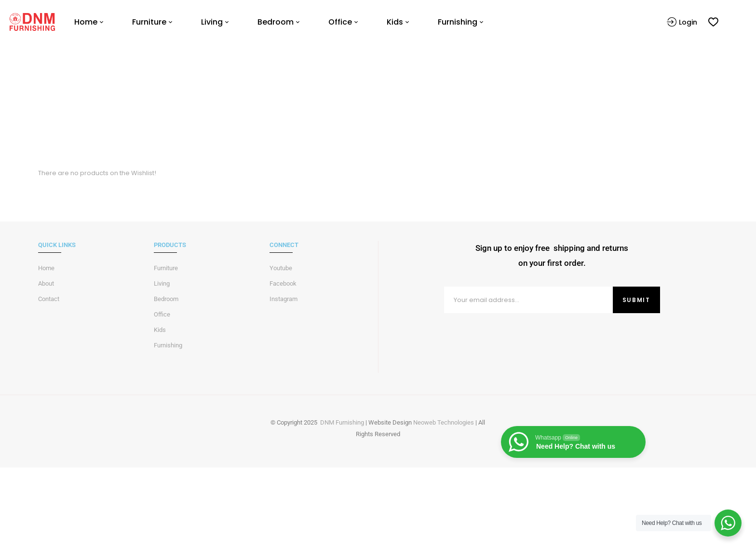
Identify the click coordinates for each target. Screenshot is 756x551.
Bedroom (166, 299)
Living (162, 283)
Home (357, 114)
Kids (160, 330)
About (46, 283)
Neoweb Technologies (444, 422)
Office (162, 314)
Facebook (283, 283)
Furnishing (168, 345)
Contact (49, 299)
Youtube (281, 268)
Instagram (283, 299)
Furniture (166, 268)
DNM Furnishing (342, 422)
